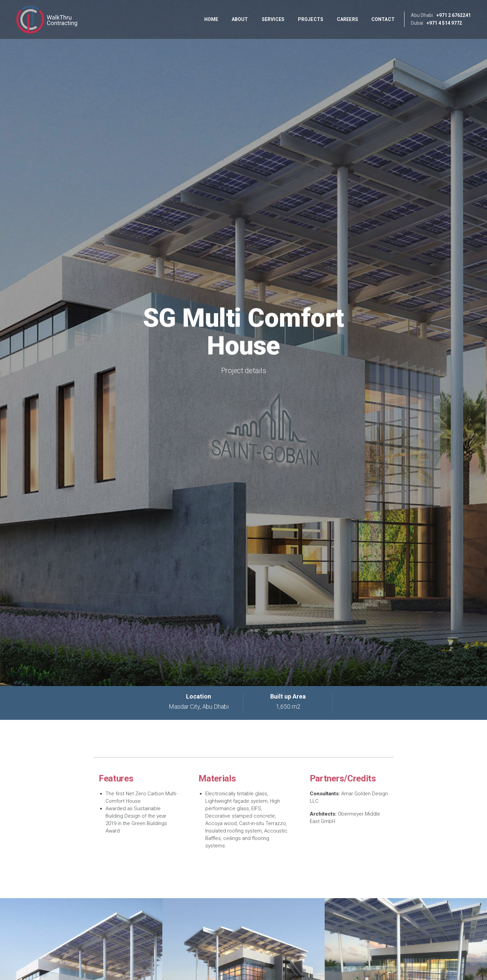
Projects (311, 19)
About (240, 19)
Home (211, 19)
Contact (383, 19)
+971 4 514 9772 (444, 23)
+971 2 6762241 (454, 15)
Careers (347, 19)
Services (273, 19)
